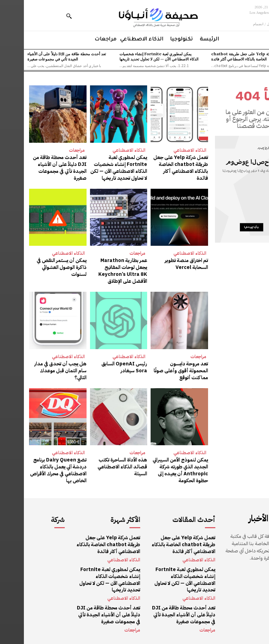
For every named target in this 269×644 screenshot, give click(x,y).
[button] (45, 16)
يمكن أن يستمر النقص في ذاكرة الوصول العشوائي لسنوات (38, 267)
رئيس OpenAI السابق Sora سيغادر (101, 366)
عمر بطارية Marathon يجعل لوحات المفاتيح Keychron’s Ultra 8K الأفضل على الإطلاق (95, 270)
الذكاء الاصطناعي (166, 150)
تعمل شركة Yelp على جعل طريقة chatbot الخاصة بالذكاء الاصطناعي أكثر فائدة (224, 56)
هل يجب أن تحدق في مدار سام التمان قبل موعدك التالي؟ (37, 370)
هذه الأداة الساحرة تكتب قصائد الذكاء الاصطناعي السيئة (99, 465)
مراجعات (53, 150)
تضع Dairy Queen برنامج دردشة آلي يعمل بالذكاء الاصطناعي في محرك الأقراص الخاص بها (35, 469)
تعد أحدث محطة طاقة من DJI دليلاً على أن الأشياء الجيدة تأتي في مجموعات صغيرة (43, 56)
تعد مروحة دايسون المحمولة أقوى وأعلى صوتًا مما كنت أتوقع (156, 370)
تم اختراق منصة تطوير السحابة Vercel (163, 264)
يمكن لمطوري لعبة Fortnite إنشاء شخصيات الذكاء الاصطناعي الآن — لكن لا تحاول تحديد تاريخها (135, 56)
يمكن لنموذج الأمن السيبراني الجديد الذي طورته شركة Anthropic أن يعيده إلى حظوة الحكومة (157, 469)
